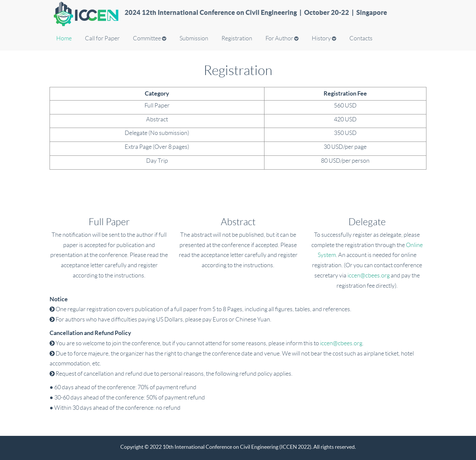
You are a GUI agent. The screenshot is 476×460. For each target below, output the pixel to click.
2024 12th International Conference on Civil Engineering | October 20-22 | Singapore (256, 12)
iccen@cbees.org (369, 275)
